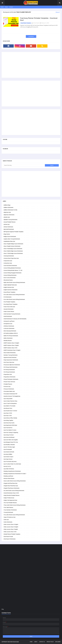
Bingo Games (7, 234)
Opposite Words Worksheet (10, 357)
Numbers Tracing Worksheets (11, 355)
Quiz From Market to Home (10, 430)
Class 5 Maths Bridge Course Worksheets (13, 251)
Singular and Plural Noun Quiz (11, 483)
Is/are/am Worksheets (9, 328)
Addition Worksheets (9, 207)
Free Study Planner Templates (11, 304)
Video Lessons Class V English (11, 529)
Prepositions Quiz (8, 374)
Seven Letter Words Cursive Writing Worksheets (15, 481)
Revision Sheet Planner (9, 478)
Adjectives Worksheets (9, 215)
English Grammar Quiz (9, 287)
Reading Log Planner (8, 476)
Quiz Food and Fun (8, 428)
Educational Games (8, 280)
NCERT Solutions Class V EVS (11, 348)
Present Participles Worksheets (11, 379)
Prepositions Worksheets (10, 377)
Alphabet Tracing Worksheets (11, 220)
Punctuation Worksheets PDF (11, 394)
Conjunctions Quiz (8, 261)
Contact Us (42, 642)
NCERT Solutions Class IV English (11, 343)
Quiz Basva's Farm (8, 408)
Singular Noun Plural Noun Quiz (11, 486)
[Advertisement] (31, 65)
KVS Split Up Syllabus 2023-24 (11, 333)
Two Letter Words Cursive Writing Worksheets (14, 515)
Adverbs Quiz (7, 217)
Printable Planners (8, 384)
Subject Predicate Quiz (9, 498)
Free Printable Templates (9, 302)
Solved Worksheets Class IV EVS (11, 493)
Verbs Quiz (6, 520)
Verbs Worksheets (8, 522)
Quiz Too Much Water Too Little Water (12, 464)
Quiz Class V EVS (8, 416)
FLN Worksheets (8, 297)
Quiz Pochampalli (8, 449)
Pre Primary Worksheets (9, 370)
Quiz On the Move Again (9, 447)
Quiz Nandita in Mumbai (9, 445)
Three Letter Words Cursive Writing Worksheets (15, 505)
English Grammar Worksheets (11, 290)
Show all (58, 12)
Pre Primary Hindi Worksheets (11, 367)
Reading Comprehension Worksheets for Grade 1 (15, 474)
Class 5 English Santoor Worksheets (12, 246)
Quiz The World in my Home (10, 462)
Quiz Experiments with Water (10, 425)
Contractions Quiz (8, 263)
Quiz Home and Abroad (9, 437)
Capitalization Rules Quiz (9, 241)
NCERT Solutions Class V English (11, 345)
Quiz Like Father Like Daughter (11, 440)
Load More (31, 37)
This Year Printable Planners (10, 503)
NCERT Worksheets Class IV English (12, 350)
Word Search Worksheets (10, 539)
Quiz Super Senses (8, 459)
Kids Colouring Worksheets (10, 331)
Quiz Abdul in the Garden (10, 406)
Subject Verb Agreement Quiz (10, 500)
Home (2, 7)
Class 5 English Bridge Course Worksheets (13, 244)
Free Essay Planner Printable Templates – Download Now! (39, 19)
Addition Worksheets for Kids (11, 210)
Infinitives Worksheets (9, 326)
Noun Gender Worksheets (10, 353)
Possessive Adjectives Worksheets (12, 365)
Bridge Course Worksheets (10, 237)
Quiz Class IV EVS (8, 413)
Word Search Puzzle (8, 537)
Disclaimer (58, 642)
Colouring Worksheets (9, 256)
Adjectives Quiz (7, 212)
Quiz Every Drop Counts (9, 423)
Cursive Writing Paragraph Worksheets (13, 273)
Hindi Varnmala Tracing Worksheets (12, 314)
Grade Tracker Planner (9, 312)
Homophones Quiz (8, 324)
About (6, 7)
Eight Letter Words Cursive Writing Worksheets (14, 282)
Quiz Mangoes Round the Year (11, 442)
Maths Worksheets (8, 338)
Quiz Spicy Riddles (8, 454)
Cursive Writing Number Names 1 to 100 (13, 270)
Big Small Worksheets (9, 229)
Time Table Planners (8, 507)
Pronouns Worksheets (9, 389)
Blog (3, 609)
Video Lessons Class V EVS (10, 532)
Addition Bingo (7, 205)
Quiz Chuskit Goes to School (10, 411)
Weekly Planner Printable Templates (12, 534)
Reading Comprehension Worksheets (12, 471)
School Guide (36, 23)
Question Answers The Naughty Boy (12, 396)
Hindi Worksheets (8, 316)
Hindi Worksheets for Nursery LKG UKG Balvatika (15, 319)
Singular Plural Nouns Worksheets (12, 488)
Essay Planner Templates (26, 23)
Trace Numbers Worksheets (10, 510)
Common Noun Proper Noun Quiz (11, 258)
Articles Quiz (7, 224)
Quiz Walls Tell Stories (9, 469)
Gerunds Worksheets (9, 309)
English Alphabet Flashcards (10, 285)
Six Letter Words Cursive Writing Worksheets (14, 491)
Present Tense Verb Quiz (9, 382)
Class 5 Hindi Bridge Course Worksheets (13, 249)
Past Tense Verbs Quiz (9, 362)
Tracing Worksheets (8, 512)
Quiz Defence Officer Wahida (10, 418)
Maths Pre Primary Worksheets (11, 336)
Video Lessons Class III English (11, 524)
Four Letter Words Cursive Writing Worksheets (14, 299)
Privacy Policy (50, 642)
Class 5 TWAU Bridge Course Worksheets (13, 253)
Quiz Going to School (9, 435)
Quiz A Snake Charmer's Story (10, 401)
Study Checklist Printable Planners (12, 495)
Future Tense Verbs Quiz (9, 307)
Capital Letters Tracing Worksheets (12, 239)
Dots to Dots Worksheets (10, 278)
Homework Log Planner (9, 321)
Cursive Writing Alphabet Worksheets (12, 268)
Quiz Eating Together (8, 420)
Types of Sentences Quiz (10, 517)
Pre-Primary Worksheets (9, 372)
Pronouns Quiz (7, 387)
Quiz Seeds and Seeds (9, 452)
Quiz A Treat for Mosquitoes (10, 403)
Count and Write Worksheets (10, 266)
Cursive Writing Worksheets (10, 275)
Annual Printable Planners (10, 222)
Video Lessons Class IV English (11, 527)
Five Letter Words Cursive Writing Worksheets (14, 295)
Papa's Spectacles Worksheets (11, 360)
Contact (11, 7)
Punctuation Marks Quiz (9, 391)
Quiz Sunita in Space (9, 457)
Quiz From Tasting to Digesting (11, 432)
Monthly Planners (8, 341)
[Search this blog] (24, 165)
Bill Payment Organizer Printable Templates (14, 232)
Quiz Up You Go (7, 466)
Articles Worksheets (8, 227)
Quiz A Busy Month (8, 399)
